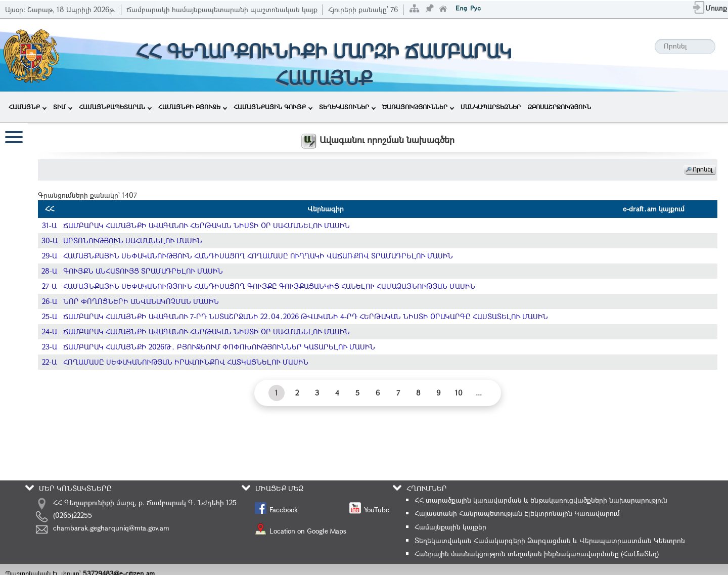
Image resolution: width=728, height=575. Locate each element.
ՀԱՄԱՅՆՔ (28, 107)
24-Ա (50, 331)
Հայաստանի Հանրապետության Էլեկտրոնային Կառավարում (517, 513)
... (479, 393)
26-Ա (50, 301)
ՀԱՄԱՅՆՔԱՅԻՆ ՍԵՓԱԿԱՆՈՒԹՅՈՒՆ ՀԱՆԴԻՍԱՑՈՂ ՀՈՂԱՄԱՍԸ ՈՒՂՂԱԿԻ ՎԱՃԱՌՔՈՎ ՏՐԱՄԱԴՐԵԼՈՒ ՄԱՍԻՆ (258, 256)
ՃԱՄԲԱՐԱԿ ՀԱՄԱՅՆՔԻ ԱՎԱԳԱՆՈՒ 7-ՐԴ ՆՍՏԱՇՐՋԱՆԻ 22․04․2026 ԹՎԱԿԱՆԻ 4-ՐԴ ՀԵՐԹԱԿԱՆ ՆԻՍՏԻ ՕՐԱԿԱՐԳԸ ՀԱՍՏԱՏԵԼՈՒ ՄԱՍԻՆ (306, 316)
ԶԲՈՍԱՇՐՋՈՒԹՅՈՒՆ (559, 107)
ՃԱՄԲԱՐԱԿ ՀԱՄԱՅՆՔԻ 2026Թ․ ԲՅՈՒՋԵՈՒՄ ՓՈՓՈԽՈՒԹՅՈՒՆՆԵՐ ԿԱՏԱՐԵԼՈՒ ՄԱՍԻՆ (219, 347)
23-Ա (50, 347)
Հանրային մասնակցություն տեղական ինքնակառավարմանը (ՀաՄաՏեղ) (537, 554)
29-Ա (50, 256)
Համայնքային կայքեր (450, 527)
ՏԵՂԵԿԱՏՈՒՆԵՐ (347, 107)
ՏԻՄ (63, 107)
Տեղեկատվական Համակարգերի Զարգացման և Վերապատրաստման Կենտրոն (550, 540)
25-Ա (50, 316)
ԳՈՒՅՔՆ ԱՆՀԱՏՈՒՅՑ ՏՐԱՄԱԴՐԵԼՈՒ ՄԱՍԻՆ (143, 271)
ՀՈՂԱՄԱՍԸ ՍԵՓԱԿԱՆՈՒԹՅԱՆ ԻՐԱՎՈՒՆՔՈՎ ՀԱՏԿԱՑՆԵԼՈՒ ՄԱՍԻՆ (186, 362)
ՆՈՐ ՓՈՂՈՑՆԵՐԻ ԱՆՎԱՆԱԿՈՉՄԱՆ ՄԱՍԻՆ (141, 301)
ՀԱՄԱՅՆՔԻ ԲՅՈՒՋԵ (193, 107)
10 (459, 393)
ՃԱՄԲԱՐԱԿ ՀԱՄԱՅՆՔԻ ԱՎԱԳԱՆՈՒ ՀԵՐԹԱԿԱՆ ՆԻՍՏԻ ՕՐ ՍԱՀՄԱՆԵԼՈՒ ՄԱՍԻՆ (207, 225)
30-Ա (50, 240)
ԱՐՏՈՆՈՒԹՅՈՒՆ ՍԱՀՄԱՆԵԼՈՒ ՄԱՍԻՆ (133, 240)
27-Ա (49, 286)
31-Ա (49, 225)
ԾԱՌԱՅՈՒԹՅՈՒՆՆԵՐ (418, 107)
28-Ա (49, 271)
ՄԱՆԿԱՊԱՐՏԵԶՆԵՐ (491, 107)
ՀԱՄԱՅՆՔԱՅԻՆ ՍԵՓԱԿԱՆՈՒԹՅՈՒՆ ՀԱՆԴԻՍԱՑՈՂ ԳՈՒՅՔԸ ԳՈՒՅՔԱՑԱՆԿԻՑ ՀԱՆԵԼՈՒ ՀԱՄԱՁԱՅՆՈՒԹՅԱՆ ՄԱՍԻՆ (269, 286)
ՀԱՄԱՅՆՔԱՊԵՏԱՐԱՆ (115, 107)
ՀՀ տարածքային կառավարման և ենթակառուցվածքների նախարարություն (541, 500)
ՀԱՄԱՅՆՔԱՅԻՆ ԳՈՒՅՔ (273, 107)
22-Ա (49, 362)
